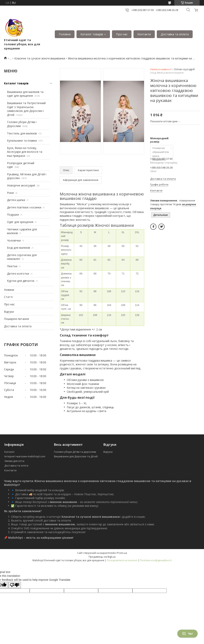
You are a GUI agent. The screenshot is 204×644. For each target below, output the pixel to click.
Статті (8, 297)
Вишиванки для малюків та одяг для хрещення (25, 94)
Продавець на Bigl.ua (102, 557)
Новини (9, 290)
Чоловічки (14, 240)
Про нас (122, 34)
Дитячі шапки (16, 200)
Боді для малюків (19, 248)
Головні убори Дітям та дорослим (75, 452)
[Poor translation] (15, 585)
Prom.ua (122, 553)
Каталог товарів (92, 34)
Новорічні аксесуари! (21, 185)
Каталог (9, 452)
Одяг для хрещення (20, 222)
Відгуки (9, 312)
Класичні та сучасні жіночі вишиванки (40, 58)
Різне (10, 193)
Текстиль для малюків (22, 133)
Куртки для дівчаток (21, 281)
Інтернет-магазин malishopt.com (25, 456)
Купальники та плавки (22, 141)
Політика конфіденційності (156, 560)
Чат (187, 634)
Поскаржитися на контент (122, 560)
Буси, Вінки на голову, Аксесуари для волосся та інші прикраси (25, 152)
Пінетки (12, 266)
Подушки (13, 215)
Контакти (144, 34)
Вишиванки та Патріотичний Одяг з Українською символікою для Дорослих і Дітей (26, 109)
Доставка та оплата (175, 34)
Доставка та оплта (16, 465)
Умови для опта (14, 461)
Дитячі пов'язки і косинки (24, 207)
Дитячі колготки (18, 274)
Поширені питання (16, 319)
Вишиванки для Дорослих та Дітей (76, 456)
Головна (65, 34)
